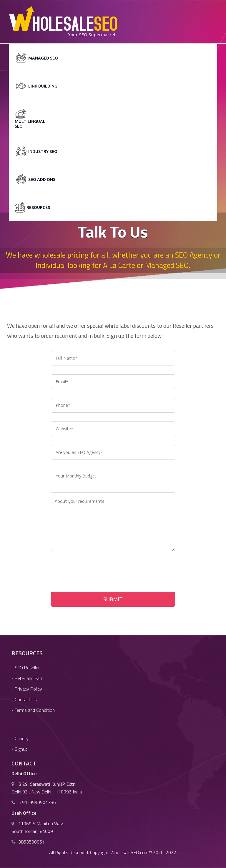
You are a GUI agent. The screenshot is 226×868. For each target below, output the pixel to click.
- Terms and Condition (33, 710)
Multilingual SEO (27, 124)
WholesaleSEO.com (129, 852)
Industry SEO (43, 151)
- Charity (20, 738)
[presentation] (96, 573)
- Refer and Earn (27, 678)
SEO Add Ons (42, 179)
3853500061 (31, 842)
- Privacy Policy (27, 689)
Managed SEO (43, 58)
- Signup (20, 749)
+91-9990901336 (37, 802)
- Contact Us (24, 699)
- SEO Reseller (26, 668)
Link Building (43, 86)
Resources (38, 207)
